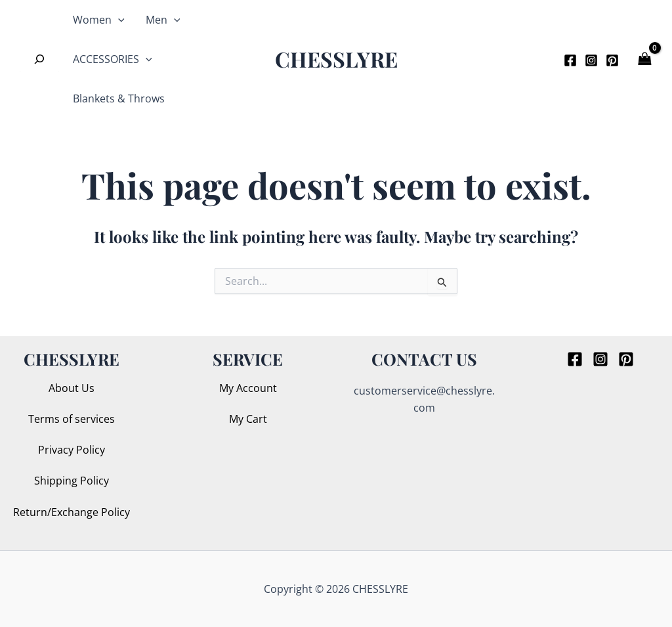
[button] (533, 59)
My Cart (248, 419)
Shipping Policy (72, 481)
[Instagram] (591, 60)
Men (163, 20)
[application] (118, 20)
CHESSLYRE (336, 59)
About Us (72, 388)
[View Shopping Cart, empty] (645, 59)
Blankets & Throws (119, 98)
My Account (248, 388)
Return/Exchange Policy (72, 512)
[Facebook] (570, 60)
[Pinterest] (612, 60)
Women (99, 20)
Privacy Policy (72, 450)
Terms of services (72, 419)
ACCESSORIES (113, 59)
